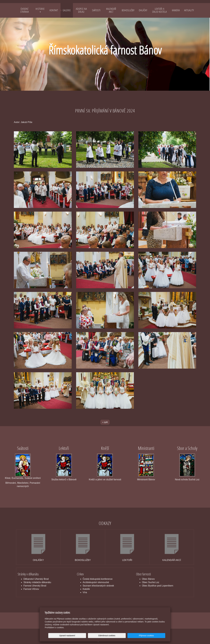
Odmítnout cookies (130, 636)
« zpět (105, 422)
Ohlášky (143, 10)
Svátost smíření (33, 478)
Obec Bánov (148, 579)
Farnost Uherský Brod (35, 586)
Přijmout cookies (154, 636)
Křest (8, 478)
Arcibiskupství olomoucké (96, 582)
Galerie (67, 10)
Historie (40, 10)
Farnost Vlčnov (31, 589)
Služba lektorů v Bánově (64, 479)
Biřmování (11, 483)
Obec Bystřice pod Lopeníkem (157, 586)
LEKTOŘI (127, 560)
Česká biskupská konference (98, 579)
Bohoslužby (128, 10)
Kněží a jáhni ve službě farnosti (105, 479)
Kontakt (54, 10)
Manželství (23, 483)
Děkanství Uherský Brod (36, 579)
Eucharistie (17, 478)
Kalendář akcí (111, 10)
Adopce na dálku (81, 10)
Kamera (176, 10)
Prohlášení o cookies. (55, 627)
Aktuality (189, 10)
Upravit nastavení (106, 636)
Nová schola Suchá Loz (187, 479)
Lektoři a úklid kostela (160, 10)
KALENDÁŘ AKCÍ (172, 560)
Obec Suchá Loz (150, 582)
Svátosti (96, 10)
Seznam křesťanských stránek (98, 586)
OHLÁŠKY (38, 560)
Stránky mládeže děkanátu (37, 582)
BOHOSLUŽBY (83, 560)
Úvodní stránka (25, 10)
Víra (85, 592)
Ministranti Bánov (146, 479)
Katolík (86, 589)
